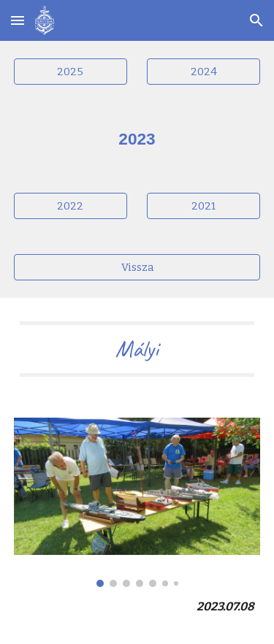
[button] (18, 20)
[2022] (71, 206)
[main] (137, 139)
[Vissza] (137, 268)
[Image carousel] (137, 502)
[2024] (203, 71)
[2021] (203, 206)
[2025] (71, 71)
